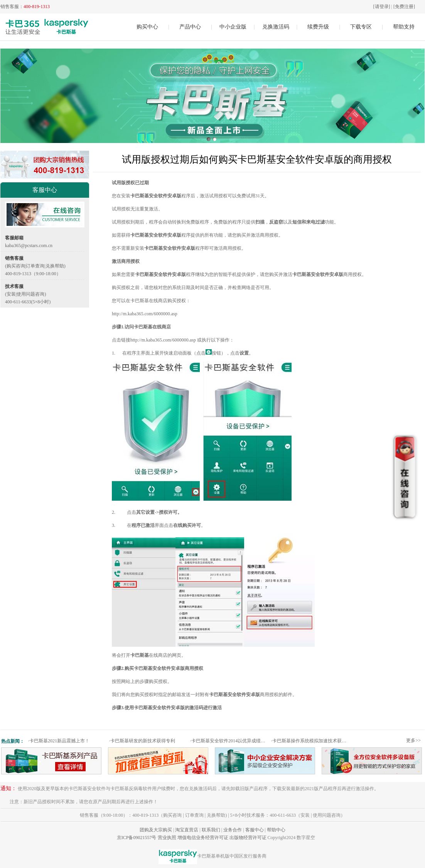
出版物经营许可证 (248, 838)
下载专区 (361, 27)
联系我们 (211, 830)
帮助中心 (276, 830)
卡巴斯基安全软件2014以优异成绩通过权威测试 (230, 741)
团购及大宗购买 (156, 830)
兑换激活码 (276, 27)
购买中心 (147, 27)
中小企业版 (233, 27)
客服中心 (255, 830)
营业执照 (167, 838)
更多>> (413, 740)
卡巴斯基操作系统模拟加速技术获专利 (311, 741)
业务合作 (233, 830)
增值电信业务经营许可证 (203, 838)
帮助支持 (404, 27)
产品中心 (190, 27)
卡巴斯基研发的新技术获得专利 (142, 741)
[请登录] (382, 7)
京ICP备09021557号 (137, 838)
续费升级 (318, 27)
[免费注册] (404, 7)
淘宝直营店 (187, 830)
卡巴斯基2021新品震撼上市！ (59, 741)
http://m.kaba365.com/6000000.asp (145, 314)
